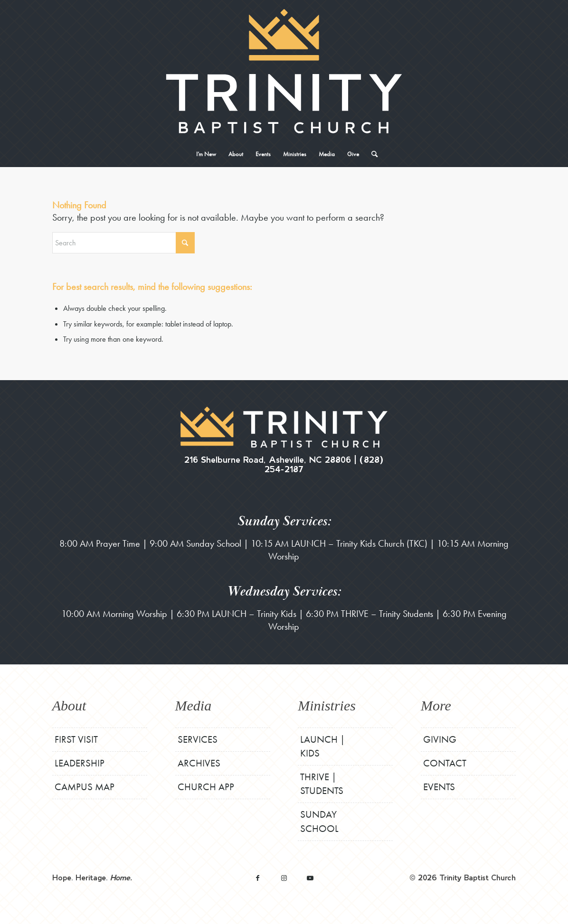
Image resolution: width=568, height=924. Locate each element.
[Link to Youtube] (310, 878)
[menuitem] (206, 154)
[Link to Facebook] (258, 878)
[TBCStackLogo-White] (284, 71)
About (69, 705)
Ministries (327, 705)
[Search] (371, 154)
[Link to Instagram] (284, 878)
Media (194, 705)
